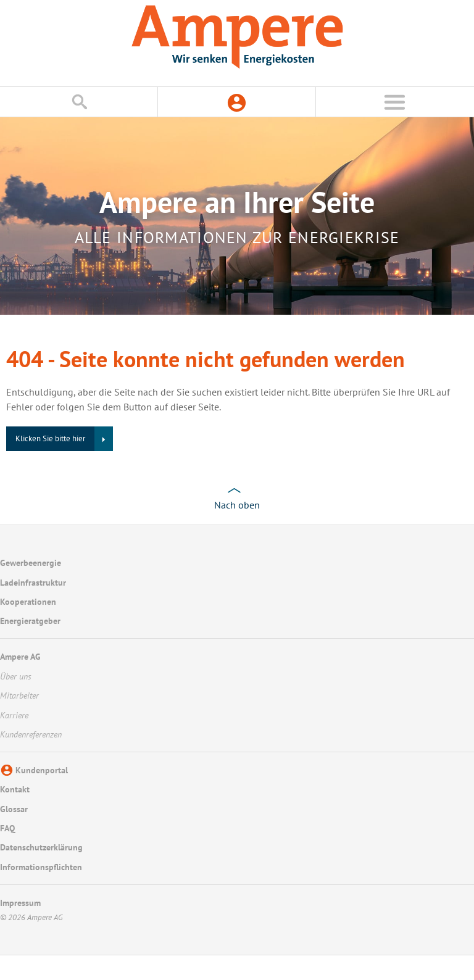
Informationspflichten (41, 867)
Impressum (20, 903)
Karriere (14, 715)
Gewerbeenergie (31, 563)
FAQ (7, 828)
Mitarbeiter (19, 696)
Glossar (14, 809)
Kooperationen (28, 602)
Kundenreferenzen (31, 734)
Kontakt (15, 789)
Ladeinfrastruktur (33, 583)
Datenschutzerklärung (41, 847)
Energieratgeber (30, 621)
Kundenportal (42, 770)
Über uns (16, 676)
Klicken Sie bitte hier (50, 438)
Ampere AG (20, 657)
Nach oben (237, 505)
